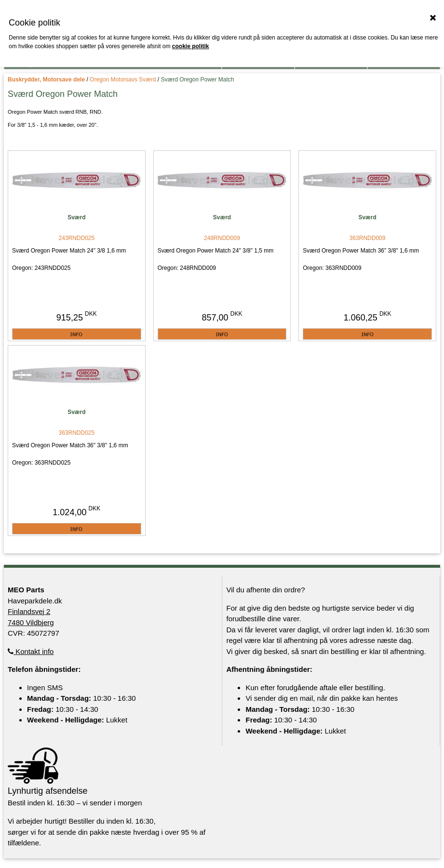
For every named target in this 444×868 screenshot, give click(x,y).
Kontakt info (31, 651)
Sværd (76, 217)
